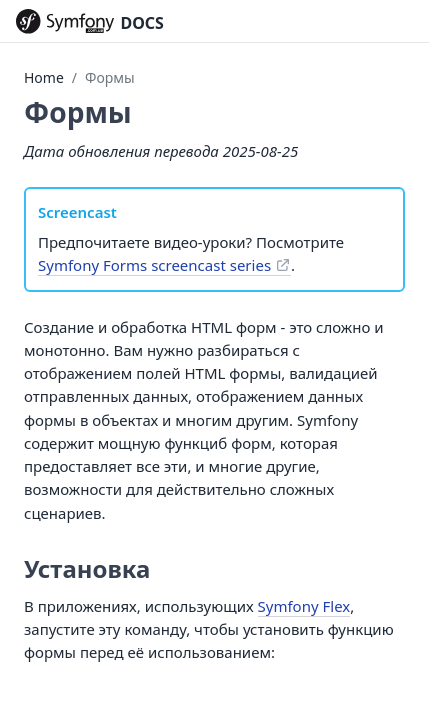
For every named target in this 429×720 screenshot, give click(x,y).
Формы (110, 77)
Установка (87, 568)
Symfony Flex (304, 606)
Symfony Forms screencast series (154, 265)
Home (44, 77)
